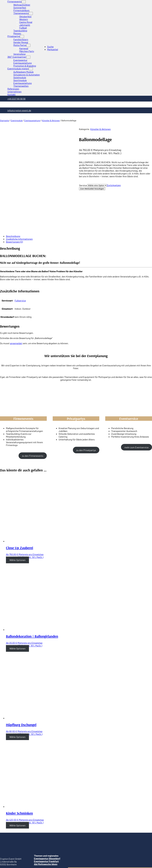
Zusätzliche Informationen (19, 200)
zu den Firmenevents (33, 417)
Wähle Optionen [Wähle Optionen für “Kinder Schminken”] (17, 787)
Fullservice (20, 262)
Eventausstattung (32, 120)
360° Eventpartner (17, 57)
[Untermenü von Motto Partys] (28, 45)
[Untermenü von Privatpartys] (22, 36)
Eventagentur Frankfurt (46, 823)
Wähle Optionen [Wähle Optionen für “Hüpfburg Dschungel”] (17, 698)
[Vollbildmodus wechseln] (7, 857)
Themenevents (21, 13)
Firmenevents (14, 1)
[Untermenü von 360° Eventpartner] (28, 57)
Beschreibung (13, 198)
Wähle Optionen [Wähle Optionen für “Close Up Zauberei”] (17, 521)
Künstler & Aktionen (51, 120)
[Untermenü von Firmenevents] (24, 2)
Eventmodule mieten (18, 68)
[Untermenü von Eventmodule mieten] (31, 69)
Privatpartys (14, 36)
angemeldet (16, 305)
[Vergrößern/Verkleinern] (10, 857)
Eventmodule (17, 120)
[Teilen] (4, 857)
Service (83, 185)
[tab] (79, 198)
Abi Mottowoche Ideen (46, 826)
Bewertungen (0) (14, 203)
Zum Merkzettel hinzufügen (92, 189)
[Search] (32, 864)
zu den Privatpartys (86, 412)
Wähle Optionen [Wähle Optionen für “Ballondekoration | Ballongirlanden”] (17, 610)
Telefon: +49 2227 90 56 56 (13, 831)
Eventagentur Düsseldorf (47, 820)
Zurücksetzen (114, 185)
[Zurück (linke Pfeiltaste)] (1, 860)
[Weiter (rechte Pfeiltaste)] (4, 860)
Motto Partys (20, 45)
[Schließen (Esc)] (1, 857)
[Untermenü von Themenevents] (31, 13)
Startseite (5, 120)
